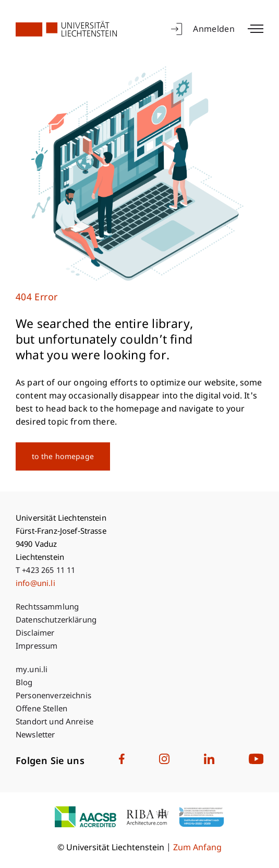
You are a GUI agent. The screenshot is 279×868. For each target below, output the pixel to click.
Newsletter (35, 736)
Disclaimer (35, 634)
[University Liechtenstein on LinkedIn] (209, 762)
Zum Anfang (197, 848)
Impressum (37, 647)
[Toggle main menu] (256, 29)
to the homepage (63, 457)
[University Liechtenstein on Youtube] (256, 762)
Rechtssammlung (47, 608)
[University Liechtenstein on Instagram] (164, 762)
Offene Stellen (41, 709)
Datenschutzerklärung (56, 621)
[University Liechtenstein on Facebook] (122, 762)
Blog (24, 683)
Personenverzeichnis (53, 696)
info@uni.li (35, 584)
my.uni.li (32, 670)
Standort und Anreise (54, 723)
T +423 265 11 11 (45, 571)
